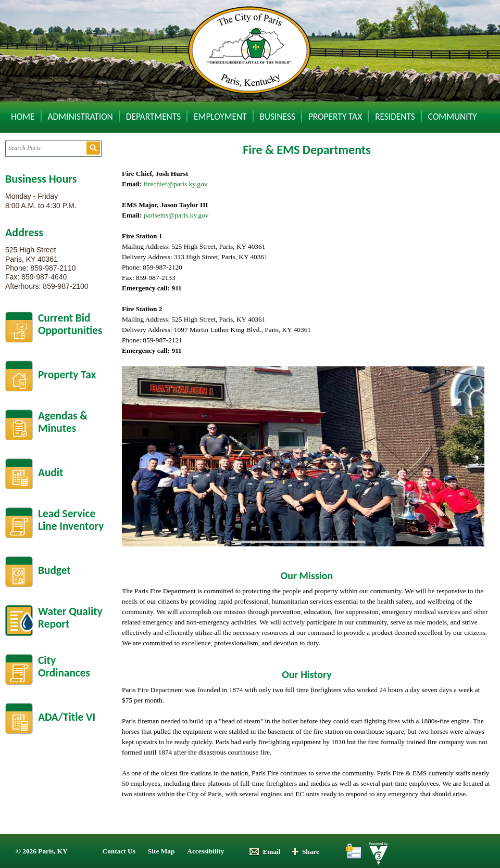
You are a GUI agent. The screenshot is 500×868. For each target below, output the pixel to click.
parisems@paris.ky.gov (176, 215)
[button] (93, 148)
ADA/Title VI (67, 717)
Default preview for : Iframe (393, 223)
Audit (51, 473)
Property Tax (335, 117)
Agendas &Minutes (63, 422)
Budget (54, 570)
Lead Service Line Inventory (71, 520)
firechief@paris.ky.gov (176, 184)
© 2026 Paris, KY (42, 851)
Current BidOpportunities (70, 324)
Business (278, 117)
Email (264, 852)
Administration (80, 117)
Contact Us (119, 851)
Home (23, 117)
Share (305, 852)
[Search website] (46, 148)
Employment (220, 117)
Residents (395, 117)
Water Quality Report (70, 618)
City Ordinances (64, 667)
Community (453, 117)
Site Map (161, 851)
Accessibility (205, 851)
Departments (153, 117)
